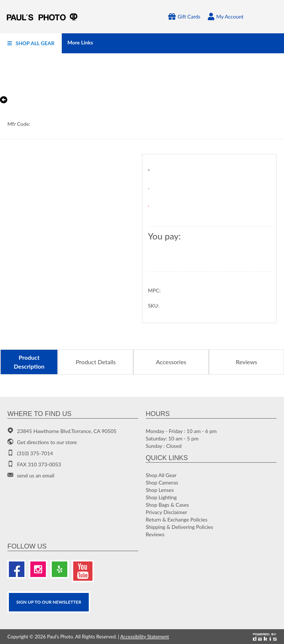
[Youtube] (83, 571)
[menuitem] (31, 43)
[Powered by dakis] (265, 637)
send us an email (36, 475)
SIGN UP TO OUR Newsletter (49, 602)
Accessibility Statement (145, 637)
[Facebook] (17, 569)
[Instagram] (38, 569)
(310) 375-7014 (35, 453)
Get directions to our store (47, 442)
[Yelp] (60, 569)
